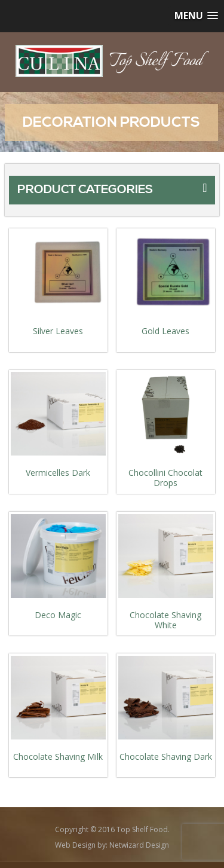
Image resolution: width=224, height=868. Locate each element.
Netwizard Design (139, 845)
